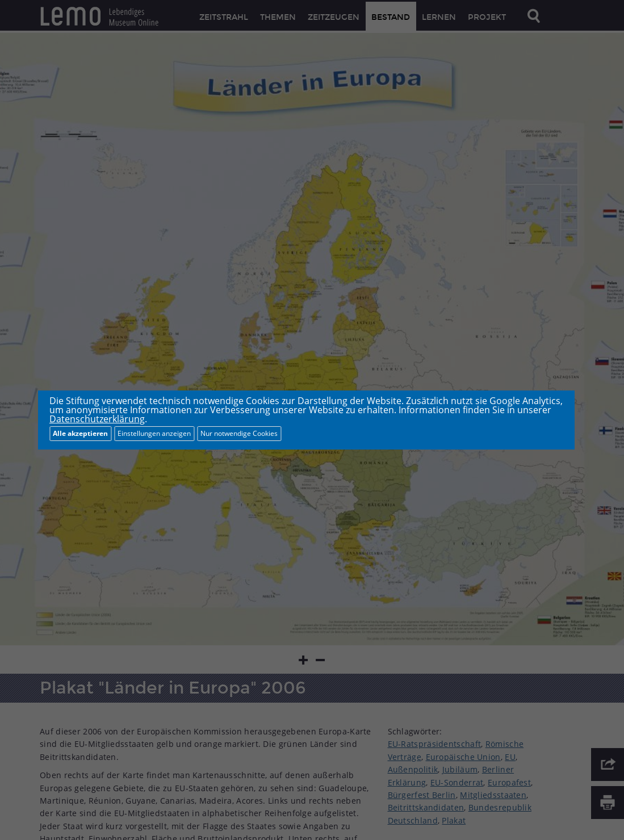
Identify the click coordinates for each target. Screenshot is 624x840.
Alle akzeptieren (80, 433)
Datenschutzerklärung (97, 419)
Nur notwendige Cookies (239, 433)
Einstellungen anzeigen (154, 433)
